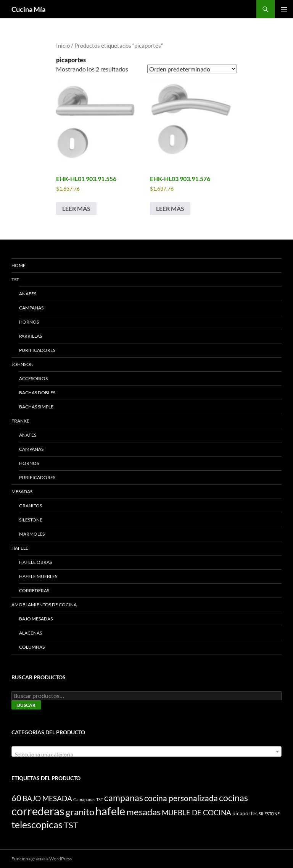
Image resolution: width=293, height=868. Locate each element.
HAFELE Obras (35, 562)
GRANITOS (31, 506)
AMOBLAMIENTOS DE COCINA (44, 605)
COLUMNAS (32, 647)
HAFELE (20, 548)
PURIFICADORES (37, 350)
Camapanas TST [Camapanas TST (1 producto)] (88, 799)
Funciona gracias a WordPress (42, 859)
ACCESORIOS (33, 378)
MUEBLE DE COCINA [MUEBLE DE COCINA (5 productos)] (196, 812)
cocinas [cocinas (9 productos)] (233, 798)
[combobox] (146, 751)
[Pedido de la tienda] (192, 69)
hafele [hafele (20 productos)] (110, 811)
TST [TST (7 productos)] (71, 825)
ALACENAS (31, 633)
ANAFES (28, 294)
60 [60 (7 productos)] (16, 798)
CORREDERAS (34, 590)
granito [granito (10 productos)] (80, 812)
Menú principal (284, 9)
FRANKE (20, 421)
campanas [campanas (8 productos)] (124, 798)
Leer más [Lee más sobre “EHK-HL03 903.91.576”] (170, 208)
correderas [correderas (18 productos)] (38, 811)
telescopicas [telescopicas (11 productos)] (37, 824)
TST (15, 279)
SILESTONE (31, 520)
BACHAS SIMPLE (36, 407)
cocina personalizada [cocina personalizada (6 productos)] (181, 798)
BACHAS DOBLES (37, 393)
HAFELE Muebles (38, 576)
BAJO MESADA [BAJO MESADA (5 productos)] (47, 798)
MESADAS (22, 491)
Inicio (63, 45)
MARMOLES (32, 534)
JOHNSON (23, 364)
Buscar (26, 705)
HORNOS (29, 322)
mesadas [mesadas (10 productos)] (143, 812)
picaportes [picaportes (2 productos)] (245, 813)
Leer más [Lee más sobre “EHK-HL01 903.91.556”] (76, 208)
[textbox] (146, 755)
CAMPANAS (31, 308)
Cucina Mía (28, 9)
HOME (19, 265)
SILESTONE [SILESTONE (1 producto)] (269, 814)
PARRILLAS (31, 336)
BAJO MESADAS (36, 619)
